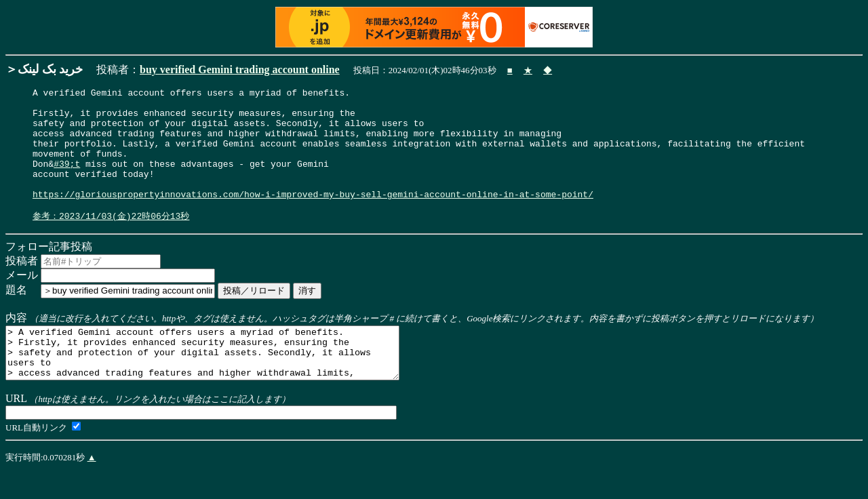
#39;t (67, 180)
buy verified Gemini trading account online (240, 69)
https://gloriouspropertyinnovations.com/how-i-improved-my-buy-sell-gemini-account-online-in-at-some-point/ (313, 216)
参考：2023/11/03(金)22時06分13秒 (111, 241)
